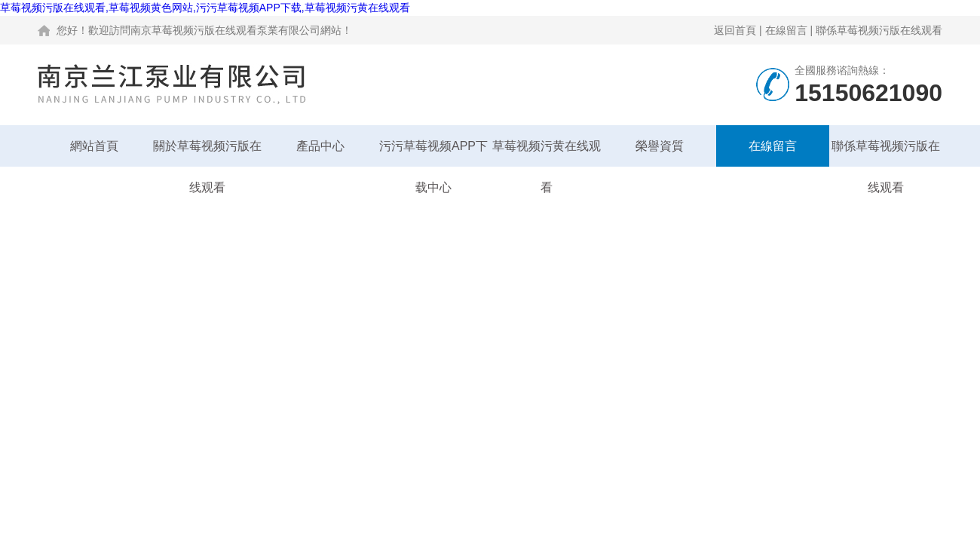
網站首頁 (94, 146)
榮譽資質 (660, 146)
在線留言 (786, 30)
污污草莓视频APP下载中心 (433, 153)
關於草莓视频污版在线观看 (207, 153)
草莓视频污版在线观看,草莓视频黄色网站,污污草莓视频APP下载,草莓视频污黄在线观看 (205, 8)
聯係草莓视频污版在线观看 (879, 30)
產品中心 (320, 146)
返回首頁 (735, 30)
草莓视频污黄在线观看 (547, 153)
